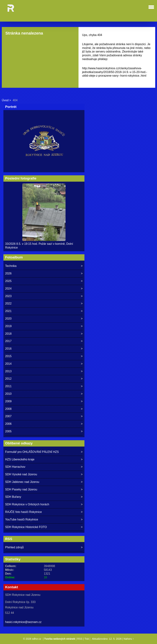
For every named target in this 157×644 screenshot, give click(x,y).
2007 (8, 416)
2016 (8, 349)
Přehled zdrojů (14, 547)
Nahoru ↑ (129, 639)
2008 (8, 409)
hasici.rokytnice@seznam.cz (23, 622)
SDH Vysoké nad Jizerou (21, 474)
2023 (8, 296)
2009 (8, 401)
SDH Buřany (13, 497)
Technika (11, 266)
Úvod (5, 100)
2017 (8, 341)
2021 (8, 311)
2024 (8, 289)
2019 (8, 326)
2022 (8, 303)
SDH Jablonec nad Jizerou (22, 482)
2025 (8, 281)
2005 (8, 431)
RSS (80, 639)
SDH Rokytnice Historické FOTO (26, 527)
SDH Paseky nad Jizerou (21, 489)
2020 (8, 319)
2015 (8, 356)
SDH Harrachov (15, 467)
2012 (8, 379)
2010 (8, 394)
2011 (8, 386)
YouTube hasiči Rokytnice (22, 519)
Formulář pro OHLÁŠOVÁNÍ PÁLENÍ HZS (32, 452)
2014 (8, 364)
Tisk (87, 639)
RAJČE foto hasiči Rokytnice (24, 512)
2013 (8, 371)
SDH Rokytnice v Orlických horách (27, 504)
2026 (8, 273)
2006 (8, 424)
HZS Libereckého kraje (20, 459)
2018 (8, 334)
